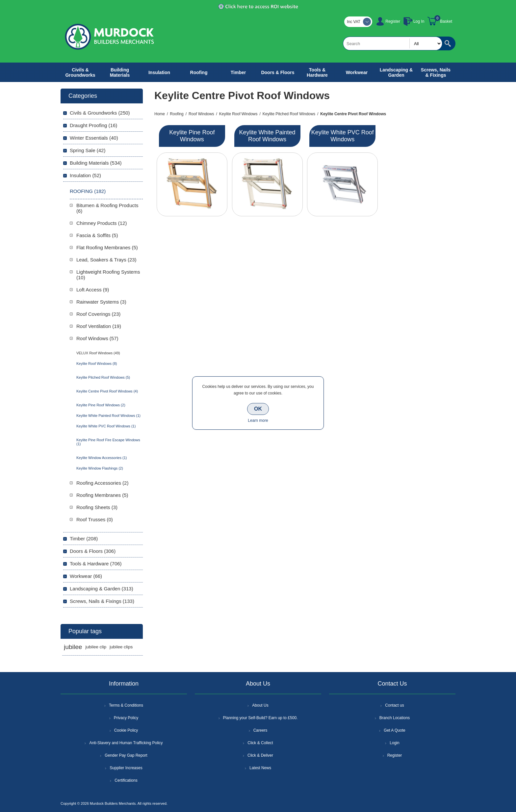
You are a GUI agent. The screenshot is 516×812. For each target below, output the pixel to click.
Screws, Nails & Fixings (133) (102, 601)
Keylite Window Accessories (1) (102, 458)
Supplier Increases (126, 768)
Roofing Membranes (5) (102, 495)
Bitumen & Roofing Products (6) (107, 208)
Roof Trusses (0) (95, 519)
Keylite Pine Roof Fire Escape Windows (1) (108, 442)
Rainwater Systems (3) (101, 302)
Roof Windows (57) (97, 338)
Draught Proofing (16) (93, 125)
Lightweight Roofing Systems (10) (108, 275)
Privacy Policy (126, 718)
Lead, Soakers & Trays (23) (106, 260)
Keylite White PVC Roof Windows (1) (106, 426)
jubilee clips (121, 647)
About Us (260, 705)
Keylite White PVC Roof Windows (343, 136)
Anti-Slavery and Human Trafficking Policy (126, 743)
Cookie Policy (126, 730)
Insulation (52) (85, 175)
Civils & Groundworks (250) (100, 113)
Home (160, 114)
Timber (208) (84, 539)
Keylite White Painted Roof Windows (267, 136)
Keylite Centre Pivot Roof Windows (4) (107, 391)
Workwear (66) (86, 576)
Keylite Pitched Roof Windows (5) (103, 377)
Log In (419, 21)
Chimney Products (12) (102, 223)
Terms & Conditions (126, 705)
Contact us (394, 705)
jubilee (73, 647)
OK (258, 409)
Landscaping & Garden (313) (102, 589)
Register (393, 21)
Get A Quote (394, 730)
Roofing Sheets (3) (97, 507)
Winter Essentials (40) (94, 138)
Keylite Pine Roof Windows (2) (101, 405)
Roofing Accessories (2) (102, 483)
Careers (260, 730)
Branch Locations (395, 718)
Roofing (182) (88, 191)
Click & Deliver (260, 755)
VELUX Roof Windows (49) (98, 353)
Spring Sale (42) (88, 150)
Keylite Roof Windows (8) (97, 364)
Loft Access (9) (93, 290)
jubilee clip (96, 647)
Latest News (260, 768)
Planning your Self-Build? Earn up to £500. (260, 718)
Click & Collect (260, 743)
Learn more (258, 420)
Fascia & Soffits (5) (97, 235)
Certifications (126, 780)
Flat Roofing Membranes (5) (107, 247)
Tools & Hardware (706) (96, 564)
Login (394, 743)
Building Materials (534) (96, 163)
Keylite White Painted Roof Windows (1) (108, 416)
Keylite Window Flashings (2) (100, 468)
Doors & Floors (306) (93, 551)
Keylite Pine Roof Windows (192, 136)
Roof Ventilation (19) (99, 326)
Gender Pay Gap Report (126, 755)
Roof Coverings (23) (98, 314)
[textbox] (393, 43)
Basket (446, 21)
